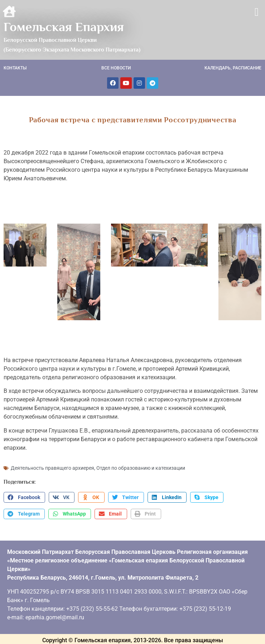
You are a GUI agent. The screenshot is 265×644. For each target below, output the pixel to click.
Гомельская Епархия (64, 27)
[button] (257, 12)
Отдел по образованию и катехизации (141, 467)
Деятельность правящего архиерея (52, 467)
